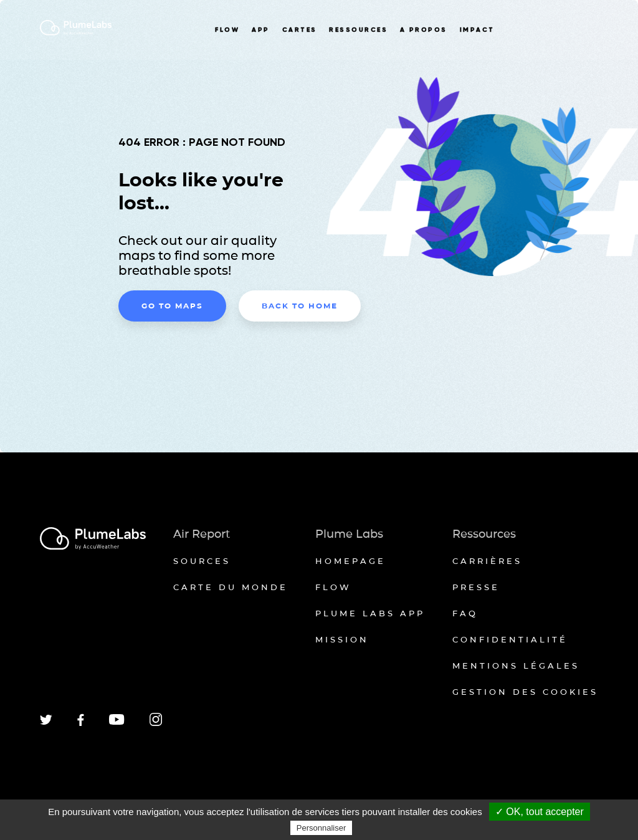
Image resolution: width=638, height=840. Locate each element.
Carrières (487, 561)
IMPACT (477, 30)
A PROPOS (424, 30)
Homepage (350, 561)
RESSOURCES (358, 30)
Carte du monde (231, 587)
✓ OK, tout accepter (540, 812)
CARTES (300, 30)
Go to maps (172, 306)
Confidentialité (510, 639)
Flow (333, 587)
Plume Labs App (370, 613)
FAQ (465, 613)
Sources (202, 561)
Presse (476, 587)
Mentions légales (516, 666)
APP (260, 30)
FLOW (227, 30)
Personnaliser (321, 828)
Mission (342, 639)
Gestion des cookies (525, 692)
